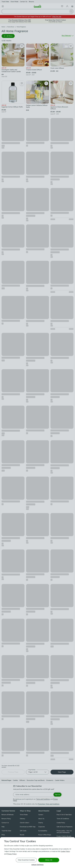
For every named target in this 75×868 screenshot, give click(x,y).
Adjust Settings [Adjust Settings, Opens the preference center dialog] (37, 865)
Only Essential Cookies (26, 860)
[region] (37, 853)
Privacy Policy (12, 854)
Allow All (49, 860)
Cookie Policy (65, 851)
